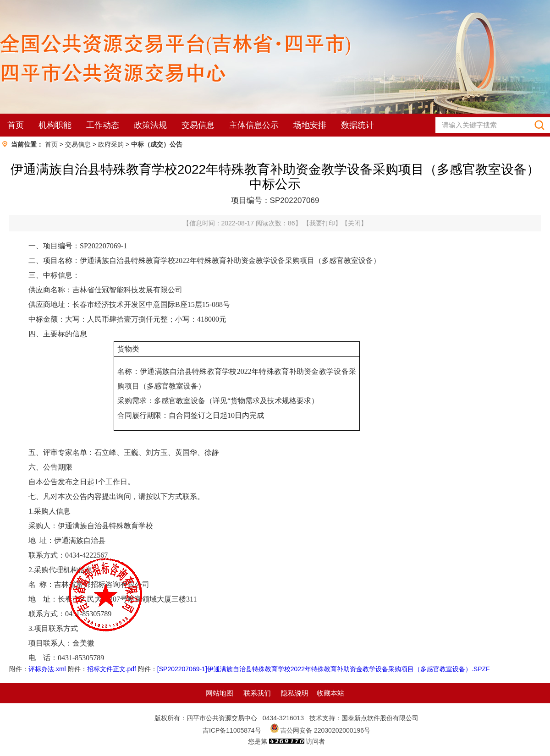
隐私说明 (295, 693)
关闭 (354, 223)
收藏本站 (330, 693)
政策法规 (150, 125)
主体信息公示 (254, 125)
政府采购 (111, 144)
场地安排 (310, 125)
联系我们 (257, 693)
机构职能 (55, 125)
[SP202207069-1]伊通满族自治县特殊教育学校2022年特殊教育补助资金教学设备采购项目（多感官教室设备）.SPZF (324, 669)
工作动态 (103, 125)
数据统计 (357, 125)
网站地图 (220, 693)
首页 (16, 125)
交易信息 (198, 125)
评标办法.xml (47, 669)
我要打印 (322, 223)
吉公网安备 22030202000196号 (325, 730)
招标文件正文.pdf (112, 669)
